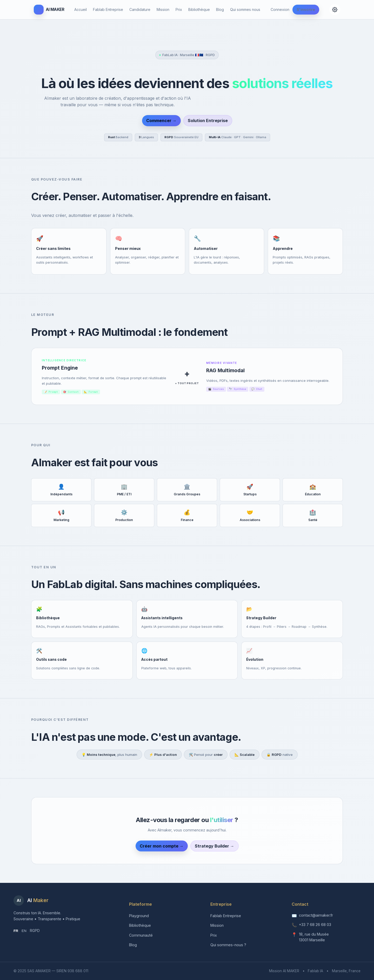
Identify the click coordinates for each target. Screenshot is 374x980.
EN (24, 931)
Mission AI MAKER (284, 971)
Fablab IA (315, 971)
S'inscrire (306, 9)
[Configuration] (335, 10)
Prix (179, 9)
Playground (139, 916)
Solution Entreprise (208, 121)
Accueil (81, 9)
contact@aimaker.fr (316, 915)
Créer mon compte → (162, 846)
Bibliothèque (199, 9)
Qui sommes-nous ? (228, 945)
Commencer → (161, 121)
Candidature (140, 9)
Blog (220, 9)
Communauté (141, 935)
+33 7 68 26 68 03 (315, 925)
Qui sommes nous (245, 9)
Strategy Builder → (215, 846)
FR (16, 931)
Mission (163, 9)
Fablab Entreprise (108, 9)
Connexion (280, 9)
